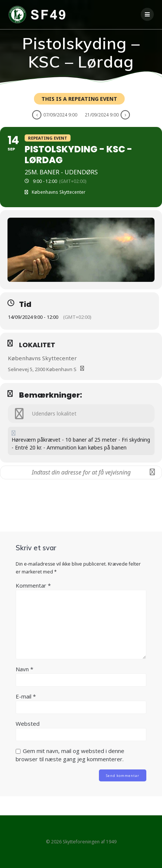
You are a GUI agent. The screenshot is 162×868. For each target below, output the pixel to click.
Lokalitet (37, 345)
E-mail (26, 696)
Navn (24, 669)
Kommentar (33, 585)
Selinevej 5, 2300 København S (42, 369)
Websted (28, 724)
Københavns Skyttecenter (42, 358)
